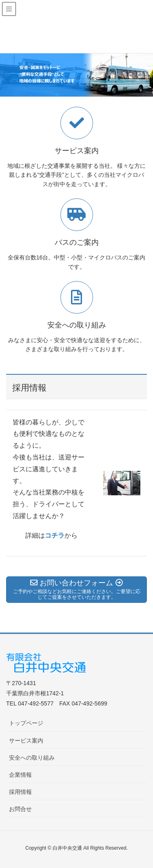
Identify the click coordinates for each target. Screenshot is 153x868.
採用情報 (20, 792)
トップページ (26, 723)
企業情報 (20, 775)
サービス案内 (26, 741)
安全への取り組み (32, 758)
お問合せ (20, 809)
